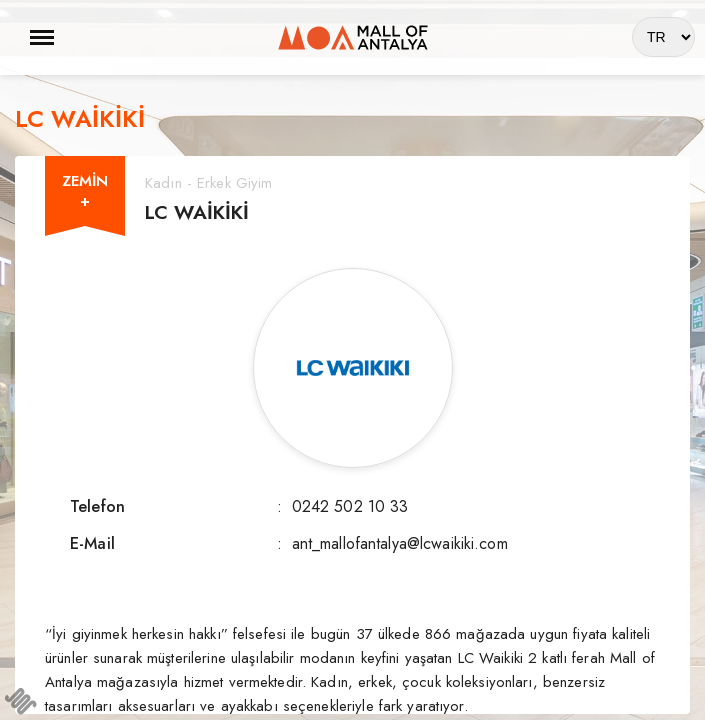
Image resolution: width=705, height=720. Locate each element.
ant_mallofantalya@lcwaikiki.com (400, 543)
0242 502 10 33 (350, 506)
